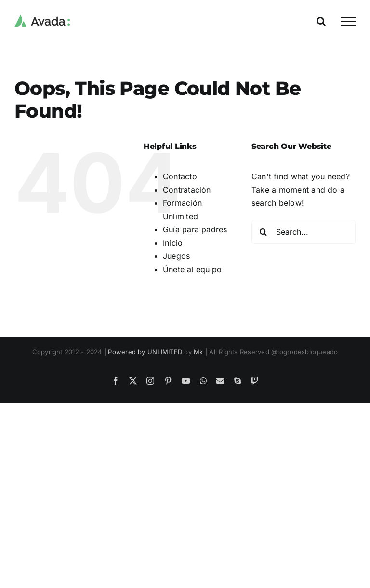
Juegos (176, 256)
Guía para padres (195, 229)
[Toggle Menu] (348, 22)
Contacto (180, 176)
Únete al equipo (192, 269)
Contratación (187, 190)
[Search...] (304, 232)
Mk (198, 352)
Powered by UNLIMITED (145, 352)
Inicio (173, 243)
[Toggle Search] (321, 21)
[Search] (264, 232)
